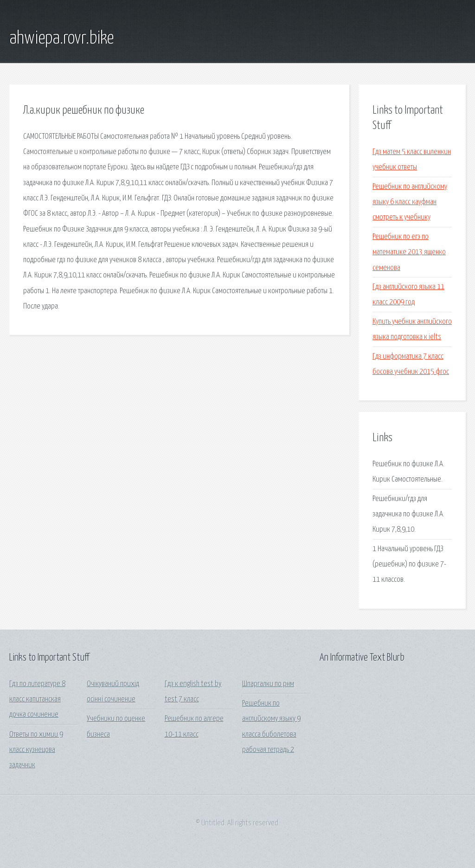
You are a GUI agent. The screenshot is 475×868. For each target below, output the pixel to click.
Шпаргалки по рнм (268, 684)
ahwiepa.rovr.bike (61, 39)
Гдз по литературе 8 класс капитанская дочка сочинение (37, 700)
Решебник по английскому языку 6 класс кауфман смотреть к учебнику (410, 202)
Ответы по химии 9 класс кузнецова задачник (36, 750)
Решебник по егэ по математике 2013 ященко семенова (409, 252)
